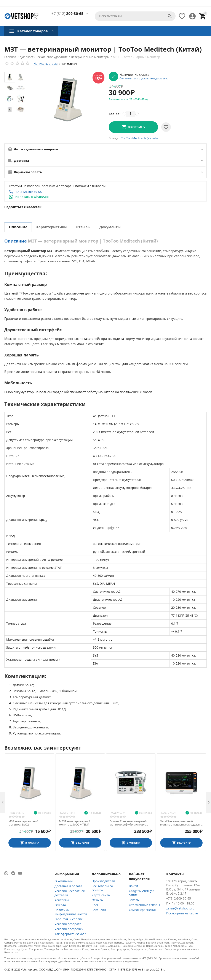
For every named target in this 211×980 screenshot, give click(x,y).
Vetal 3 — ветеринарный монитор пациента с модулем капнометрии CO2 (180, 823)
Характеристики (51, 227)
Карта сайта (101, 895)
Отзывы (83, 227)
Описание (18, 227)
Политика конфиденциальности (71, 912)
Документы (110, 227)
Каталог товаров (33, 31)
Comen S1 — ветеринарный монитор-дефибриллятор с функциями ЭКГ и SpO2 (128, 823)
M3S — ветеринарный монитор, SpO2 (23, 823)
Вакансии (99, 910)
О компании (64, 881)
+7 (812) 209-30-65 (29, 192)
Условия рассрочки (69, 929)
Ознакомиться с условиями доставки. (144, 78)
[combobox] (135, 16)
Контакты (62, 900)
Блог (95, 905)
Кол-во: (115, 114)
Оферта (60, 905)
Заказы (134, 900)
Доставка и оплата (68, 886)
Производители (103, 881)
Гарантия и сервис (69, 919)
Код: (62, 64)
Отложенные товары (144, 905)
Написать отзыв (46, 64)
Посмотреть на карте (182, 913)
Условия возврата (68, 924)
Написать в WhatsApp (32, 197)
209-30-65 (67, 14)
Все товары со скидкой (102, 888)
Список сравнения (143, 910)
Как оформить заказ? (70, 934)
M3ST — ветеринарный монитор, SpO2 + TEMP (75, 823)
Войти (133, 886)
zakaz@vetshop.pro (180, 908)
